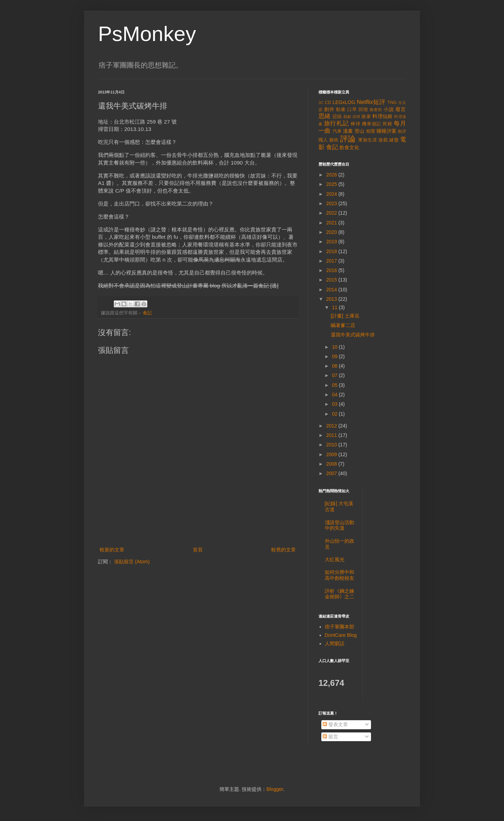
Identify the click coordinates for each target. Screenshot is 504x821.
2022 (332, 213)
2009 (332, 454)
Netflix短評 (371, 102)
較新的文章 (112, 550)
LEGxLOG (344, 102)
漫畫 (348, 131)
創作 (329, 109)
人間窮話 (335, 643)
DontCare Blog (341, 635)
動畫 (341, 110)
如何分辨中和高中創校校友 (339, 575)
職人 (323, 140)
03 (335, 404)
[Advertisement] (198, 526)
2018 (332, 251)
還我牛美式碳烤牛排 (353, 335)
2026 (332, 175)
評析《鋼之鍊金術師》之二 (339, 594)
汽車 (337, 131)
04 (335, 395)
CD (328, 103)
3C (321, 103)
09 (335, 356)
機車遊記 (372, 124)
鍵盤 (394, 140)
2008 (332, 464)
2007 (332, 473)
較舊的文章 (283, 550)
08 (335, 366)
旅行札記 (337, 123)
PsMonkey (147, 34)
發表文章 (335, 724)
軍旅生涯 (367, 140)
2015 (332, 280)
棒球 (356, 124)
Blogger (275, 789)
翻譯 (402, 131)
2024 (332, 194)
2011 (332, 435)
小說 (389, 109)
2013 (332, 299)
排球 (356, 117)
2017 (332, 261)
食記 (147, 313)
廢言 (401, 109)
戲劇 (347, 117)
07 (335, 375)
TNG (392, 103)
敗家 (366, 117)
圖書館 (376, 110)
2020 (332, 232)
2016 (332, 270)
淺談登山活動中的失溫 (339, 525)
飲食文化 (349, 147)
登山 (360, 131)
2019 (332, 242)
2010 (332, 445)
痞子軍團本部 (339, 627)
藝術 (334, 140)
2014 (332, 290)
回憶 (363, 110)
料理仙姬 (383, 116)
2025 (332, 184)
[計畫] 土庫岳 (345, 316)
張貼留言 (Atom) (132, 562)
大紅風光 (335, 559)
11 (335, 307)
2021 (332, 223)
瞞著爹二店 (343, 325)
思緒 (325, 116)
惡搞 (337, 117)
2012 (332, 426)
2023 (332, 203)
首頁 (198, 550)
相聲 (371, 131)
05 (335, 385)
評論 (348, 139)
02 (335, 414)
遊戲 (383, 140)
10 (335, 347)
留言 (330, 737)
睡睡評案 (387, 131)
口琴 (352, 110)
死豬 (387, 124)
